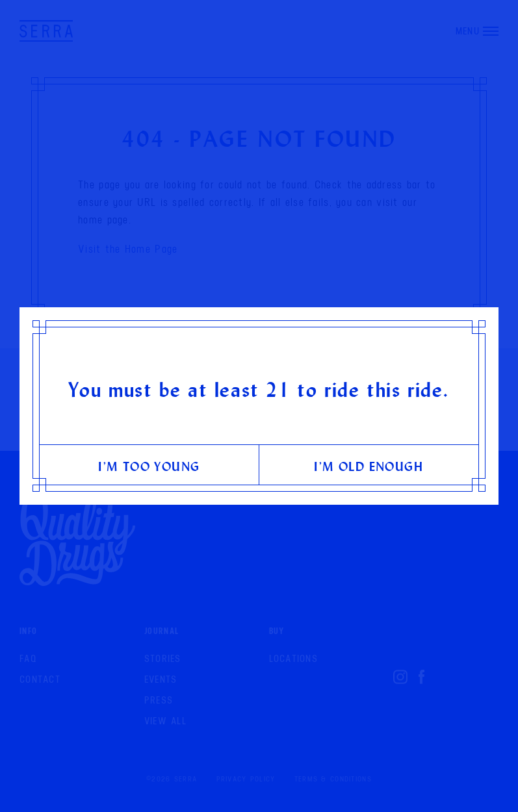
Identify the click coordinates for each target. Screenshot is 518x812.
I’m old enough (369, 466)
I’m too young (149, 466)
